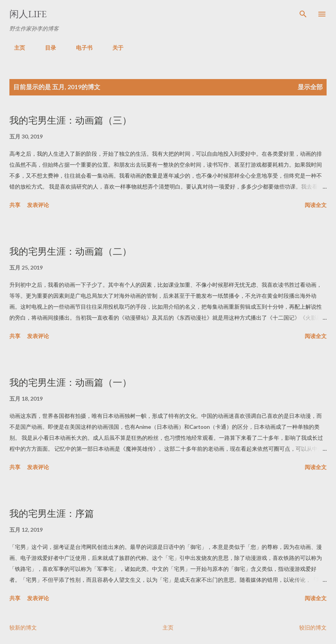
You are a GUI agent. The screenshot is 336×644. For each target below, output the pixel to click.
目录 (46, 48)
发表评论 (38, 205)
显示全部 (310, 87)
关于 (113, 48)
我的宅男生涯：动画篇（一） (70, 382)
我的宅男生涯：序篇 (52, 514)
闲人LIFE (28, 14)
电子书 (79, 48)
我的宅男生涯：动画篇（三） (70, 120)
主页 (15, 48)
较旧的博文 (313, 627)
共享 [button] (15, 205)
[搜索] (303, 14)
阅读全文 (316, 205)
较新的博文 (23, 627)
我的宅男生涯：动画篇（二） (70, 251)
